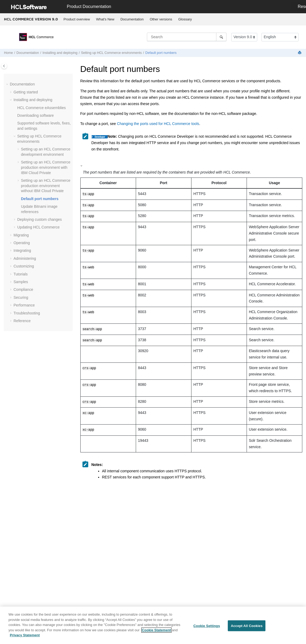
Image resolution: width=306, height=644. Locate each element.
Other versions (161, 19)
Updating (38, 227)
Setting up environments (111, 53)
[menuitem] (77, 19)
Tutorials (21, 274)
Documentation (132, 19)
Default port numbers (161, 53)
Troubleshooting (27, 313)
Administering (25, 258)
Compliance (23, 289)
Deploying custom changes (40, 219)
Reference (22, 321)
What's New (105, 19)
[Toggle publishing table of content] (4, 66)
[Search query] (187, 37)
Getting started (26, 92)
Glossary (185, 19)
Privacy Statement (25, 637)
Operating (22, 243)
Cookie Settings (207, 628)
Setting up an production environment (46, 186)
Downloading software (36, 115)
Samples (21, 282)
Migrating (21, 235)
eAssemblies (41, 108)
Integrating (22, 250)
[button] (8, 84)
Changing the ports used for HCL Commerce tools (158, 124)
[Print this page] (300, 53)
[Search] (221, 37)
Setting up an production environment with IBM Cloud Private (46, 167)
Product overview (77, 19)
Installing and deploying (60, 53)
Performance (24, 305)
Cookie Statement (156, 632)
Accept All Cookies (247, 628)
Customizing (24, 266)
